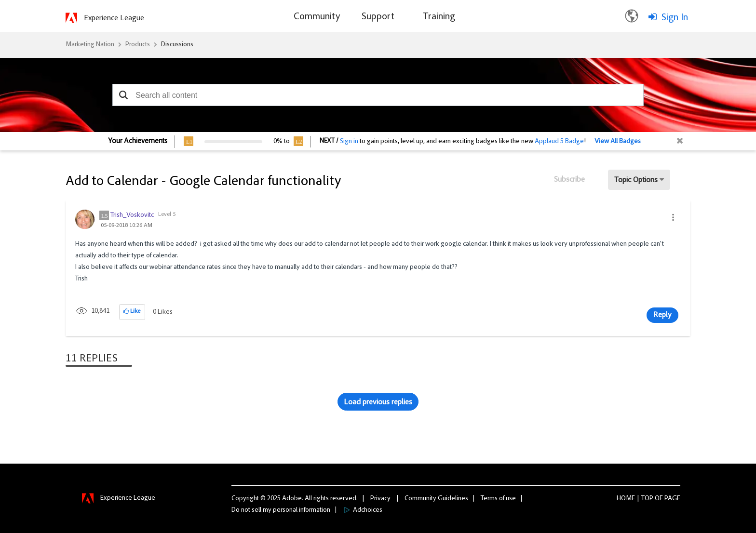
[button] (123, 95)
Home (626, 499)
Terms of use (498, 499)
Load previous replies (378, 402)
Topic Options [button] (636, 180)
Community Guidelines (436, 499)
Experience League (114, 18)
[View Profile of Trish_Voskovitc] (132, 215)
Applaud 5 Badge (559, 142)
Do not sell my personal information (281, 510)
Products (138, 45)
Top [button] (647, 499)
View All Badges (618, 142)
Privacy (380, 499)
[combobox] (378, 95)
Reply (662, 315)
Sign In (675, 18)
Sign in (349, 142)
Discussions (177, 45)
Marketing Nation (90, 45)
